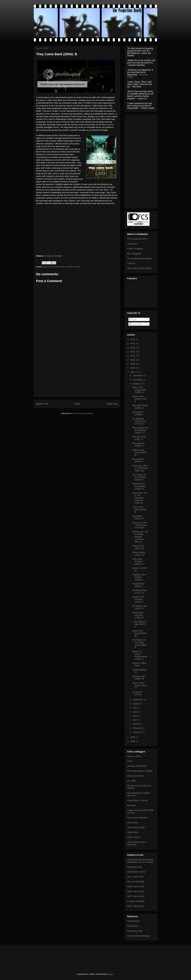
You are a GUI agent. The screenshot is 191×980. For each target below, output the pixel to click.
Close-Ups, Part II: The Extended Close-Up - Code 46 (140, 498)
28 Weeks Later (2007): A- (140, 607)
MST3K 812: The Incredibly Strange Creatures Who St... (140, 537)
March (136, 724)
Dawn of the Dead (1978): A (140, 399)
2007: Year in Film (135, 896)
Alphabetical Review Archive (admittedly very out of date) (140, 861)
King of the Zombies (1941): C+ (138, 561)
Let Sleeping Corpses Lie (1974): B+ (139, 421)
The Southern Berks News (139, 259)
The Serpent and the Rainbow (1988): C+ (140, 430)
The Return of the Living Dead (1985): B (140, 644)
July (135, 708)
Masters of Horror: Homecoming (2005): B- (140, 655)
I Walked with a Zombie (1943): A (139, 577)
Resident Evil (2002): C (138, 585)
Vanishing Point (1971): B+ (140, 592)
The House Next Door (137, 239)
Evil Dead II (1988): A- (138, 413)
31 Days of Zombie (137, 693)
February (137, 728)
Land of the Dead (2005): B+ (140, 633)
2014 (133, 343)
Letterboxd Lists (135, 867)
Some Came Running (137, 818)
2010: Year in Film (135, 877)
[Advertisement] (77, 374)
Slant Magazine (134, 254)
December (138, 376)
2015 (133, 339)
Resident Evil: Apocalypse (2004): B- (139, 486)
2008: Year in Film (135, 891)
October (137, 384)
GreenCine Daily (135, 931)
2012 (133, 352)
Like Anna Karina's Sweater (140, 771)
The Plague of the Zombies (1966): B (139, 477)
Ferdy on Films (134, 756)
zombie (77, 267)
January (137, 732)
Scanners (132, 805)
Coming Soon (133, 921)
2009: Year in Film (135, 887)
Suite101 (131, 263)
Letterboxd (132, 244)
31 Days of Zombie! (53, 256)
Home (77, 404)
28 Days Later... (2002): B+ (140, 678)
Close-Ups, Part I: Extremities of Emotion (140, 525)
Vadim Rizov (133, 832)
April (135, 720)
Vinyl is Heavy (134, 837)
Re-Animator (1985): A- (138, 460)
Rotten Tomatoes (135, 249)
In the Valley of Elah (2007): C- (139, 624)
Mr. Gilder (132, 781)
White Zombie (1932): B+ (139, 554)
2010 (133, 360)
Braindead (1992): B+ (138, 517)
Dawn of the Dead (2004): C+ (140, 685)
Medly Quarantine (135, 776)
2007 (133, 372)
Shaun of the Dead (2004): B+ (140, 453)
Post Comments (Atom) (83, 413)
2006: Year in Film (135, 906)
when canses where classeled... (136, 843)
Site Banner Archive (136, 872)
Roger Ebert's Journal (137, 800)
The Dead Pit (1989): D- (138, 445)
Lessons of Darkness (137, 766)
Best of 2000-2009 (136, 882)
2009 (133, 364)
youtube (69, 267)
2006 (133, 737)
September (138, 700)
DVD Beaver (133, 926)
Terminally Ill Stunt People (139, 268)
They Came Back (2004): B (139, 510)
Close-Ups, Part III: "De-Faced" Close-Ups (140, 468)
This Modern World (136, 827)
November (138, 380)
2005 (133, 741)
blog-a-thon (60, 267)
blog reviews (48, 267)
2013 (133, 348)
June (135, 712)
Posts (133, 319)
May (135, 716)
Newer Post (42, 404)
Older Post (112, 404)
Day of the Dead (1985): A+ (140, 407)
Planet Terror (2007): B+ (138, 547)
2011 (133, 356)
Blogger (110, 974)
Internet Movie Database (139, 936)
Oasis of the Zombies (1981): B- (138, 615)
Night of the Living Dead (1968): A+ (139, 390)
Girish (130, 761)
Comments (135, 324)
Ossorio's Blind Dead (139, 664)
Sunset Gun (133, 823)
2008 (133, 368)
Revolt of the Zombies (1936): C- (138, 599)
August (136, 704)
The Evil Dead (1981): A (139, 438)
